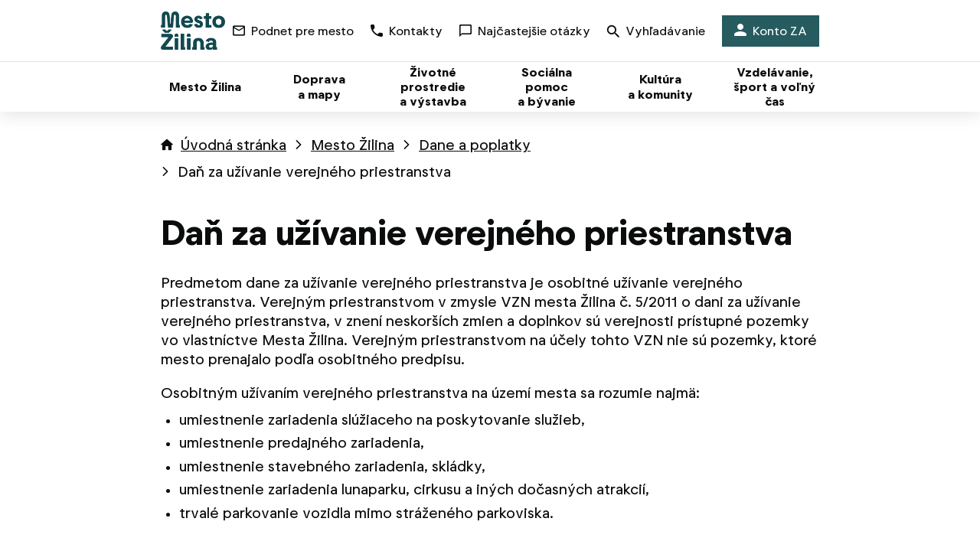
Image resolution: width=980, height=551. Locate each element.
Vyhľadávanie (656, 33)
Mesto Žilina (353, 145)
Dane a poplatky (475, 145)
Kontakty (407, 31)
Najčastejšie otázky (525, 31)
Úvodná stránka (234, 145)
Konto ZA (771, 31)
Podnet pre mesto (293, 31)
